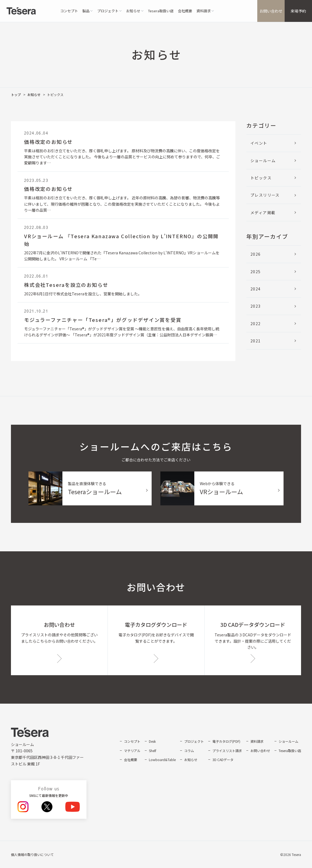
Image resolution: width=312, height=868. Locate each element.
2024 (256, 289)
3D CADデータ (223, 760)
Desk (152, 741)
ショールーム (263, 161)
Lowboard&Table (162, 760)
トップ (16, 94)
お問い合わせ (271, 11)
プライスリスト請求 (227, 751)
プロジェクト (194, 741)
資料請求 (257, 741)
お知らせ (34, 94)
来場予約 (298, 11)
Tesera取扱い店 (161, 11)
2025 (256, 272)
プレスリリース (265, 195)
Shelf (153, 751)
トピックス (261, 178)
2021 (256, 341)
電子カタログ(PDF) (226, 741)
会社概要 (185, 11)
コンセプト (69, 11)
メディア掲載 (263, 212)
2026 (256, 254)
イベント (259, 143)
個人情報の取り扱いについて (32, 854)
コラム (189, 751)
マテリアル (132, 751)
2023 (256, 306)
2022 (256, 324)
